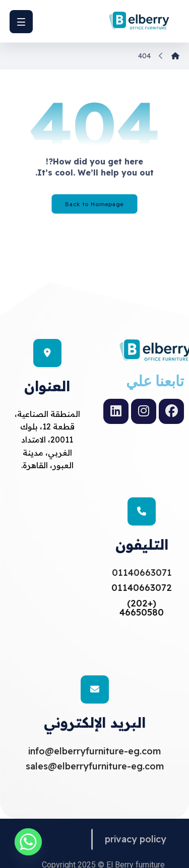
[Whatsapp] (28, 842)
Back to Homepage (94, 204)
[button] (21, 22)
